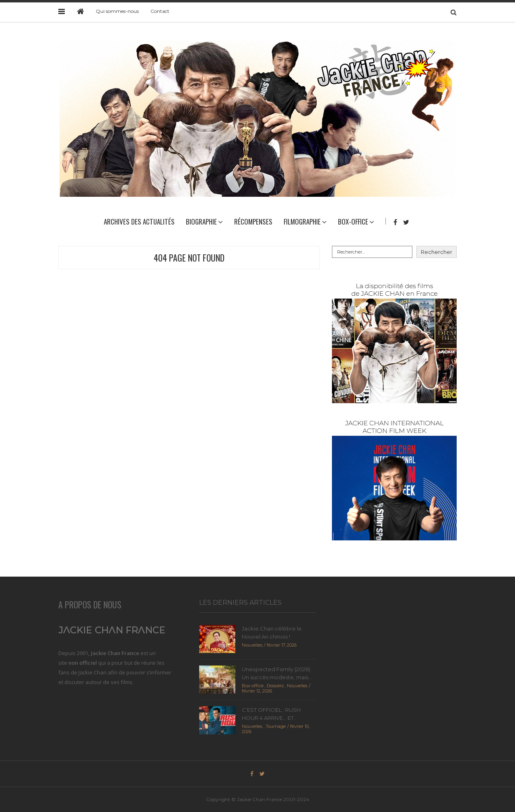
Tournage (276, 726)
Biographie (201, 222)
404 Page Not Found (189, 258)
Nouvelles (252, 645)
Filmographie (302, 222)
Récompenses (253, 222)
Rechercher (437, 252)
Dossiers (275, 686)
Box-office (253, 686)
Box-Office (353, 222)
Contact (160, 11)
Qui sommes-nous (117, 11)
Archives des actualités (139, 222)
